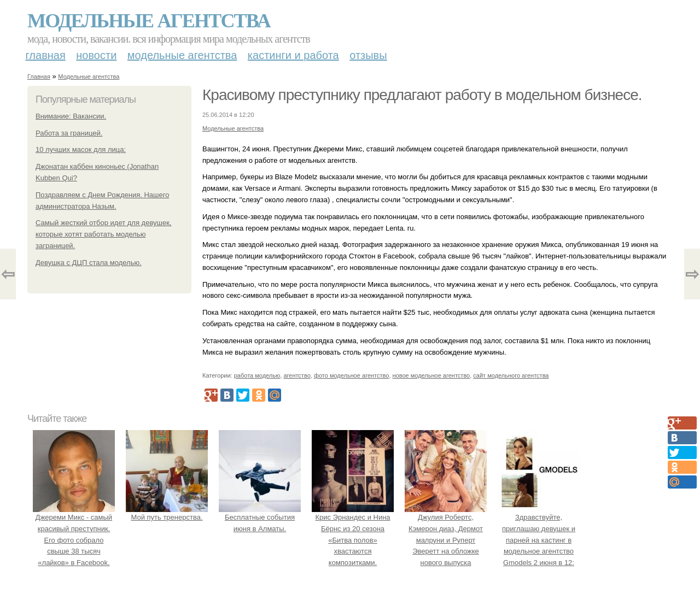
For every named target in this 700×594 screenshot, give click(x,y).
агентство (297, 375)
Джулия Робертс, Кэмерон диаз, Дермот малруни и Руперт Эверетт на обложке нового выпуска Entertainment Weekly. (446, 540)
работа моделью (257, 375)
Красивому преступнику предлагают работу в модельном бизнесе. (422, 95)
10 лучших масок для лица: (81, 149)
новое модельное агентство (431, 375)
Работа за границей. (69, 133)
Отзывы (368, 55)
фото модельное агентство (352, 375)
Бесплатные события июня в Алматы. (260, 517)
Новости (96, 55)
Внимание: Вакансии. (71, 116)
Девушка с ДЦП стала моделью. (89, 263)
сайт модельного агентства (511, 375)
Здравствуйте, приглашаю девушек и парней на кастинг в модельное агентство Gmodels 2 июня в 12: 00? (539, 540)
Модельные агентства (149, 21)
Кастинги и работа (293, 55)
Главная (46, 55)
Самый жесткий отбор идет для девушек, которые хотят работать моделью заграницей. (103, 234)
